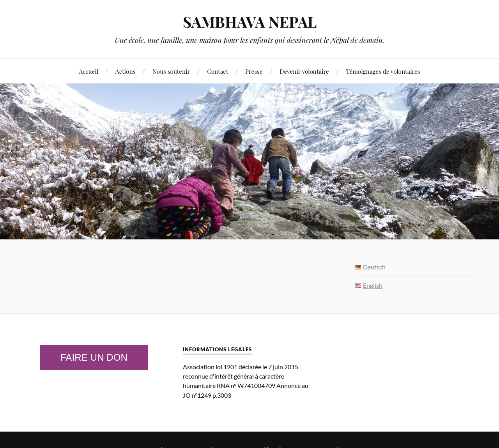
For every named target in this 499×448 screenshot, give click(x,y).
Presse (254, 71)
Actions (125, 71)
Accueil (88, 71)
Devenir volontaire (304, 71)
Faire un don (94, 357)
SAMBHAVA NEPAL (250, 22)
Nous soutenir (171, 71)
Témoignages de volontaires (383, 71)
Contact (218, 71)
